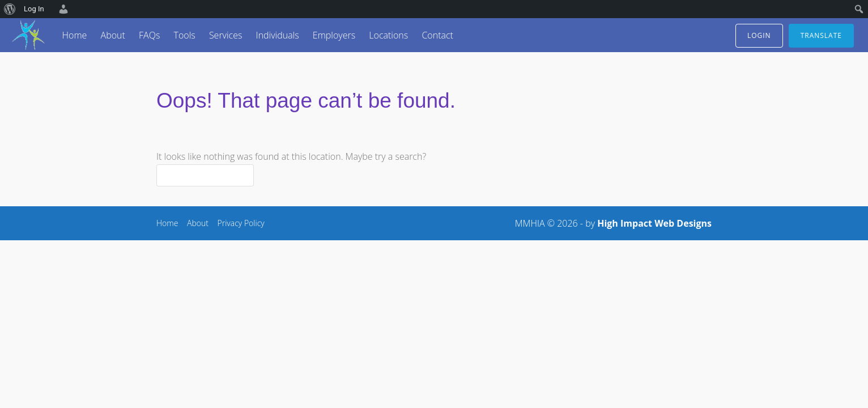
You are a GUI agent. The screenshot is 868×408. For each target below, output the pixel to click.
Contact (437, 35)
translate (821, 35)
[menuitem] (10, 9)
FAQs (149, 35)
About (113, 35)
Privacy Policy (241, 223)
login (759, 35)
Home (75, 35)
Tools (184, 35)
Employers (334, 35)
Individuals (278, 35)
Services (226, 35)
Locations (388, 35)
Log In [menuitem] (34, 9)
